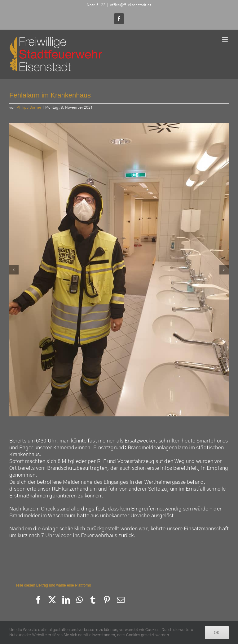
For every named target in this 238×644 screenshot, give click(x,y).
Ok (217, 633)
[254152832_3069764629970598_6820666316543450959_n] (119, 270)
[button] (14, 270)
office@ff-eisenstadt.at (130, 5)
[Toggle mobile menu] (225, 39)
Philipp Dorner (29, 107)
